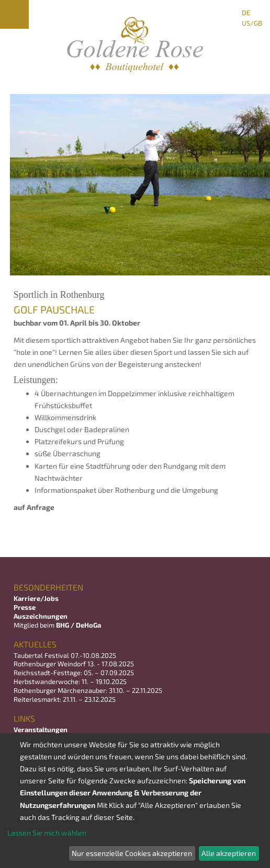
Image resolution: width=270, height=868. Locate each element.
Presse (25, 607)
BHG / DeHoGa (78, 625)
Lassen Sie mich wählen (47, 833)
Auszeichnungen (41, 616)
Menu (14, 14)
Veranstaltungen (41, 730)
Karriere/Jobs (37, 598)
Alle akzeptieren (229, 853)
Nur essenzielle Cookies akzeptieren (132, 853)
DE (246, 13)
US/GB (252, 23)
